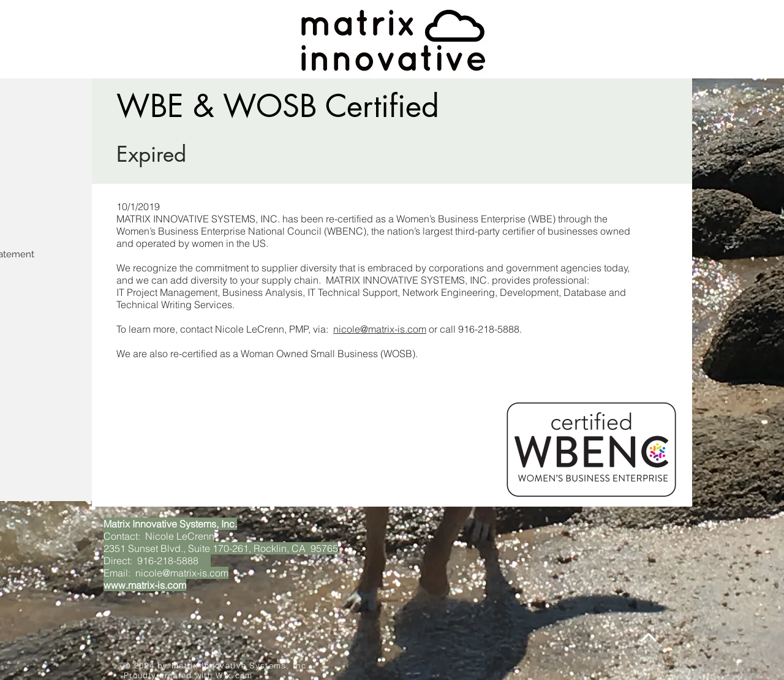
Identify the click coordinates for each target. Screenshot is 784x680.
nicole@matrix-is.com (380, 329)
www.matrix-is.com (145, 585)
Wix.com (234, 675)
